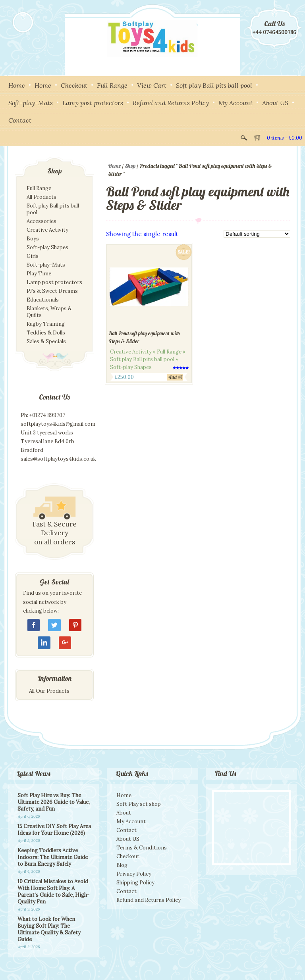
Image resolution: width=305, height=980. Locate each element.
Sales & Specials (46, 341)
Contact (20, 120)
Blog (122, 865)
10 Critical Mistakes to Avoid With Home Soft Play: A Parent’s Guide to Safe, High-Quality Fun (53, 892)
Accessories (42, 221)
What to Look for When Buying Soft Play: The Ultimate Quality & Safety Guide (49, 929)
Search (244, 137)
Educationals (43, 300)
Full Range (112, 85)
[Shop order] (257, 234)
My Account (236, 103)
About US (275, 103)
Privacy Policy (134, 874)
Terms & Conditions (142, 848)
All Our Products (49, 691)
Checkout (74, 85)
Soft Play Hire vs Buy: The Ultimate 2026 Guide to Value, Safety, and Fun (54, 802)
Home (17, 85)
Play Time (39, 274)
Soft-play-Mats (31, 103)
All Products (42, 197)
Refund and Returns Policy (171, 103)
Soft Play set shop (139, 804)
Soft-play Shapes (47, 247)
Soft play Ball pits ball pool (214, 85)
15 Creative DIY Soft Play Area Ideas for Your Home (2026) (54, 830)
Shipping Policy (135, 883)
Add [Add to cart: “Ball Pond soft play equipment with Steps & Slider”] (173, 377)
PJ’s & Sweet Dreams (52, 291)
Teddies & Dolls (46, 333)
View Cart (152, 85)
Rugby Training (46, 324)
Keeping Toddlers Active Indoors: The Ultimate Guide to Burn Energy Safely (53, 857)
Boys (33, 239)
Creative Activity (47, 230)
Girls (33, 256)
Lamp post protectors (93, 103)
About (124, 813)
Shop (130, 166)
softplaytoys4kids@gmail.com (58, 424)
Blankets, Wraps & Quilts (49, 312)
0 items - (285, 138)
